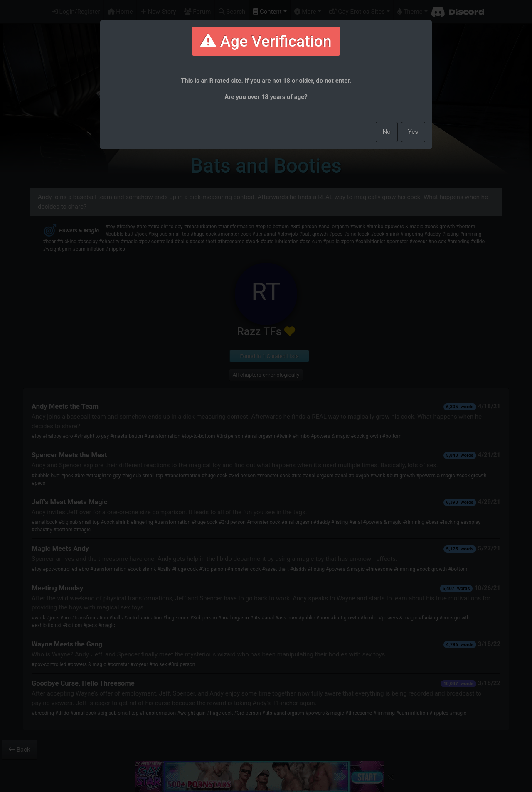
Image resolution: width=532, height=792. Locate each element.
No (387, 132)
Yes (413, 132)
